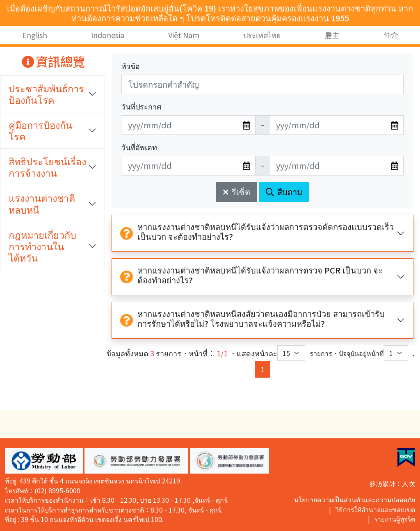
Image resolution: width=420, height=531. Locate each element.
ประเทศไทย (262, 35)
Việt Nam (184, 35)
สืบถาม (284, 192)
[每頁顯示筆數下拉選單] (291, 353)
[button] (44, 461)
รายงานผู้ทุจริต (395, 519)
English (35, 35)
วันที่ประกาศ (141, 106)
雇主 (332, 35)
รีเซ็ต (237, 192)
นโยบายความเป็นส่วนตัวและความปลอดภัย (355, 500)
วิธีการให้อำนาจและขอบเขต (375, 509)
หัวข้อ (131, 66)
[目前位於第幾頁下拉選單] (396, 353)
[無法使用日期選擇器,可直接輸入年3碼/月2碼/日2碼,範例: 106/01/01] (188, 125)
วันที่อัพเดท (139, 147)
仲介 (391, 35)
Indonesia (108, 35)
